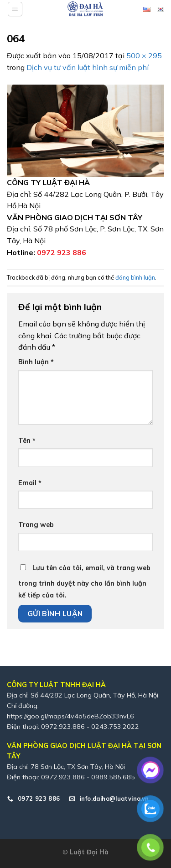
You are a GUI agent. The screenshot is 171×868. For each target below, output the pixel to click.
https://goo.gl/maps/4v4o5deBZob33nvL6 (70, 716)
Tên (27, 441)
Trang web (36, 525)
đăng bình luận (135, 277)
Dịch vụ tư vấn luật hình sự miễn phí (88, 67)
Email (30, 483)
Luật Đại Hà (89, 852)
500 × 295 (144, 55)
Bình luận (36, 362)
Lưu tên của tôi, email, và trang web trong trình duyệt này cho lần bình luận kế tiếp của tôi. (84, 582)
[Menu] (15, 9)
